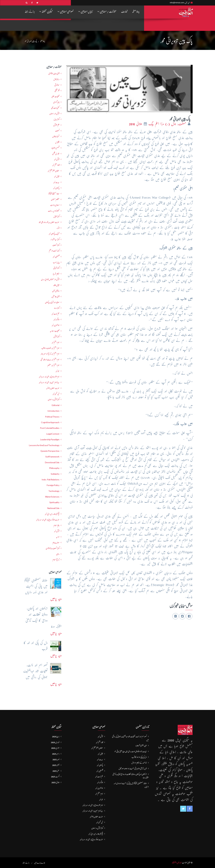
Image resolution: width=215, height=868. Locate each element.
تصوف (57, 131)
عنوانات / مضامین (107, 11)
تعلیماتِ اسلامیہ (55, 331)
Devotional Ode (52, 462)
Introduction (53, 411)
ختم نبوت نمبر (56, 314)
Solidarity (55, 474)
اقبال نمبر (57, 176)
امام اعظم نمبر (56, 342)
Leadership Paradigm (50, 440)
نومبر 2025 (56, 759)
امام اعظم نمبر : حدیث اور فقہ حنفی (50, 360)
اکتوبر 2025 (56, 765)
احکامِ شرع (56, 274)
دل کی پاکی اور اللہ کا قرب (139, 757)
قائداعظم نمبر (56, 165)
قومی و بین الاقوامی (54, 73)
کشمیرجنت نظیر (55, 108)
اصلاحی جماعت (55, 205)
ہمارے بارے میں (40, 863)
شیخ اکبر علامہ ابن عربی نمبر (52, 514)
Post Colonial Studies (50, 428)
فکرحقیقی (57, 91)
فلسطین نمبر (56, 257)
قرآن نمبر (57, 531)
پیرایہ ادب (56, 262)
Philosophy (54, 468)
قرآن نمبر (57, 159)
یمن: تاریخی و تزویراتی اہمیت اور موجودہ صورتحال (133, 768)
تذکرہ (58, 228)
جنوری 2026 (55, 748)
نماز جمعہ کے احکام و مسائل (139, 763)
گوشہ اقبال (56, 216)
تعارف (124, 12)
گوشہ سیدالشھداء (55, 239)
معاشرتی (57, 85)
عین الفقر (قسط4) (141, 746)
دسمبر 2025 (56, 754)
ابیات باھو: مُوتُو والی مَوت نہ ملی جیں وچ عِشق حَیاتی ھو (131, 751)
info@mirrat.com (177, 3)
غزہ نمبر (58, 371)
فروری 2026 (55, 742)
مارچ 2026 (56, 736)
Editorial (56, 405)
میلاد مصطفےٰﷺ (54, 194)
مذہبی (58, 554)
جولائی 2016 (136, 124)
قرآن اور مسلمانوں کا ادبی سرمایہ (50, 279)
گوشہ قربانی (56, 268)
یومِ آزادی (56, 102)
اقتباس (57, 142)
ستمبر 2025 (56, 771)
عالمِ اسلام (56, 525)
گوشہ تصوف (56, 245)
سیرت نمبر (56, 182)
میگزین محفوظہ (46, 11)
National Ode (53, 508)
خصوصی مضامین (66, 11)
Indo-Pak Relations (51, 480)
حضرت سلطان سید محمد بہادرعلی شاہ (49, 222)
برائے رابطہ (30, 12)
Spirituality (54, 502)
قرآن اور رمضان (54, 114)
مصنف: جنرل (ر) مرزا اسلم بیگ (168, 124)
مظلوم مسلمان (55, 199)
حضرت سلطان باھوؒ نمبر (53, 388)
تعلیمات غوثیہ (55, 96)
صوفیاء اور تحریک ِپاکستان (52, 302)
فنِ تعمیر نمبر (56, 394)
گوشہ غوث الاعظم (54, 251)
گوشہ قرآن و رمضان (54, 399)
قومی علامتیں (55, 296)
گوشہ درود (57, 308)
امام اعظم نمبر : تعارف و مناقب (50, 348)
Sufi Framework (52, 457)
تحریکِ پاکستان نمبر (54, 234)
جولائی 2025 (55, 782)
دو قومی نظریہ (56, 291)
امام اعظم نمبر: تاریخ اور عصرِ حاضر (50, 354)
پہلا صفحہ (136, 12)
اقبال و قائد (56, 285)
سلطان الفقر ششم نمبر (54, 171)
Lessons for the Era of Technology (44, 445)
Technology (54, 491)
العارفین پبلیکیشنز (177, 863)
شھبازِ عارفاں (56, 136)
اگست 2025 (55, 777)
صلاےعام (56, 542)
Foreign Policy (53, 485)
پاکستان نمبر (56, 188)
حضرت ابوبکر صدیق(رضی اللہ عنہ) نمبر (48, 520)
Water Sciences (52, 497)
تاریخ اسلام (56, 560)
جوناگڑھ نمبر (57, 319)
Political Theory (52, 417)
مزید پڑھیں (56, 599)
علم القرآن (56, 125)
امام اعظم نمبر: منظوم (53, 365)
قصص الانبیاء (55, 148)
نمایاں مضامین (86, 11)
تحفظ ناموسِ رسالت (54, 211)
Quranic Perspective (50, 451)
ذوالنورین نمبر (56, 325)
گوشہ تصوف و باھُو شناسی (53, 548)
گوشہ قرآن (56, 337)
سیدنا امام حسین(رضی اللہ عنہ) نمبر (49, 382)
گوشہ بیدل (57, 119)
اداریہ (58, 537)
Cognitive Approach (50, 422)
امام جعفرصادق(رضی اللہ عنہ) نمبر (49, 377)
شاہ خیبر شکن (56, 154)
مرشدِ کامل (56, 79)
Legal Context (53, 434)
